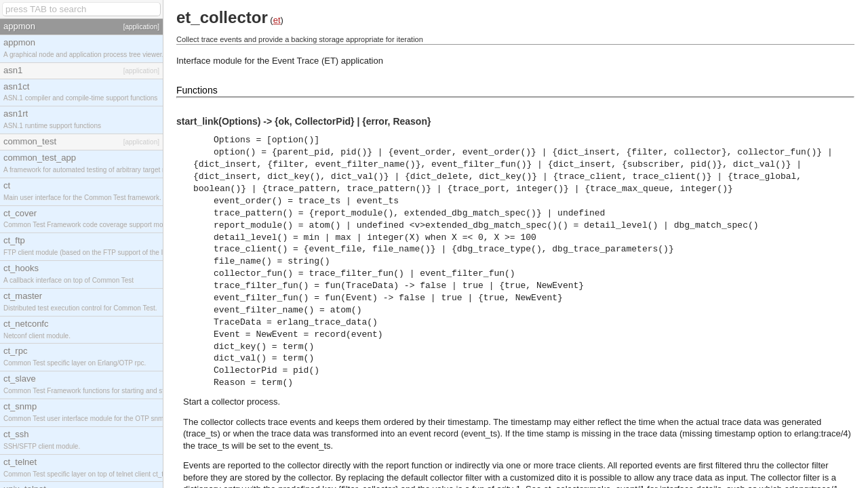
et (277, 20)
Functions (197, 90)
